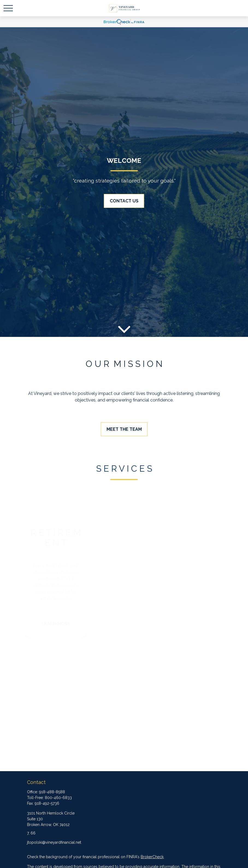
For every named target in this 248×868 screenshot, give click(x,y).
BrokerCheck (152, 857)
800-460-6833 (58, 798)
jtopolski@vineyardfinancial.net (54, 842)
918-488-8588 (52, 792)
